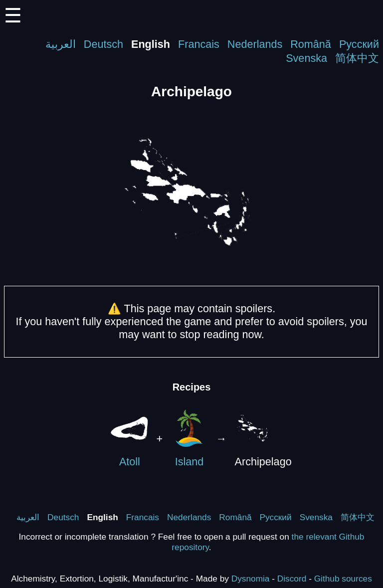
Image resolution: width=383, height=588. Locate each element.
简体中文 (357, 58)
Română (311, 44)
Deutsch (103, 44)
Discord (292, 579)
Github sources (343, 579)
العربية (61, 44)
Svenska (306, 58)
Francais (199, 44)
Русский (359, 44)
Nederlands (255, 44)
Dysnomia (251, 579)
